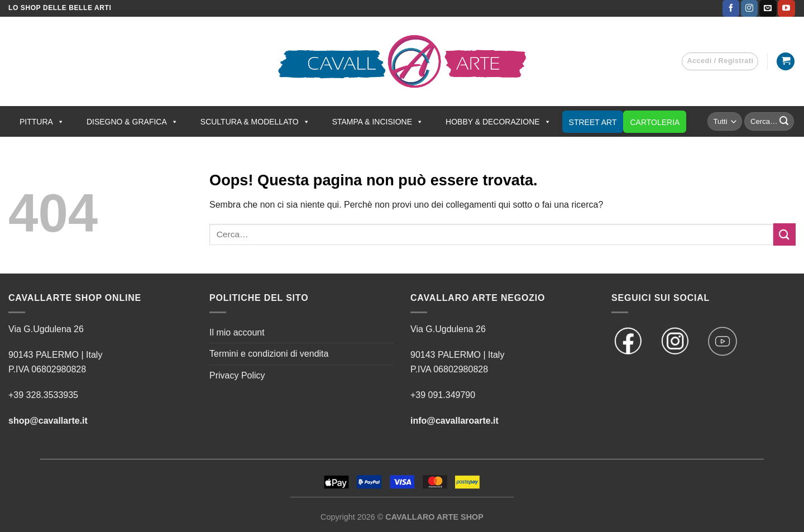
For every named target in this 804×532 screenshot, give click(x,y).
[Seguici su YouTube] (786, 8)
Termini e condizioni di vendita (269, 354)
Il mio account (237, 332)
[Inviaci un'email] (768, 8)
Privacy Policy (237, 375)
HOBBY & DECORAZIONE (498, 122)
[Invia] (784, 122)
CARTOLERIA (655, 122)
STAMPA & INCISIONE (378, 122)
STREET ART (593, 122)
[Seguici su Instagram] (749, 8)
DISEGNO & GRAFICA (132, 122)
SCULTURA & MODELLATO (255, 122)
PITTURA (42, 122)
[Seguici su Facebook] (731, 8)
